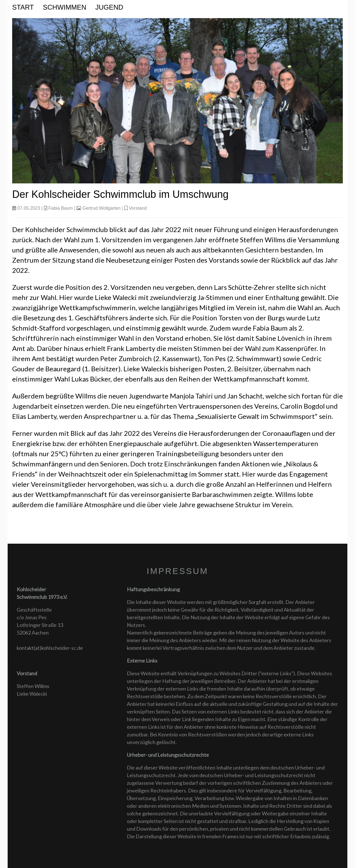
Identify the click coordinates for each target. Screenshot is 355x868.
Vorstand (138, 208)
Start (23, 7)
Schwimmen (64, 7)
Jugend (109, 7)
